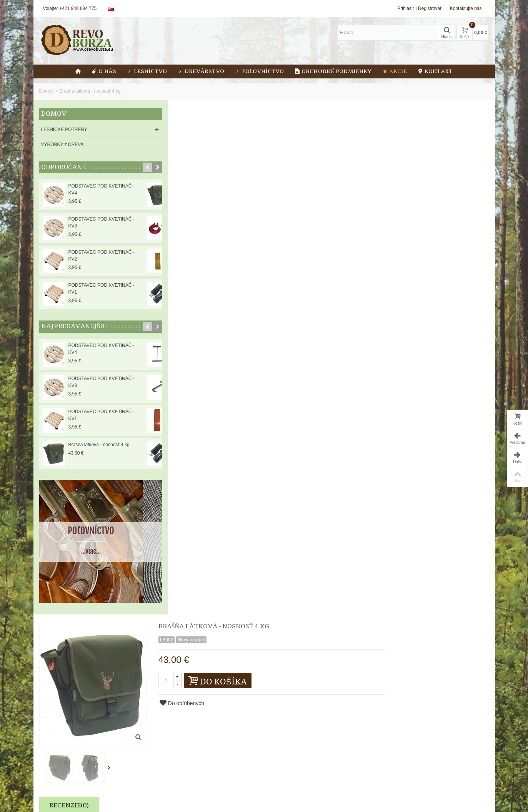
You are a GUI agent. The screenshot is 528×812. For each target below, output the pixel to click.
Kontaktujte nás (466, 8)
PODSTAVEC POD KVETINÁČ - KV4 (102, 189)
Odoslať (354, 780)
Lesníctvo (147, 71)
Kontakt (435, 71)
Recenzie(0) (184, 286)
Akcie (395, 71)
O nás (104, 71)
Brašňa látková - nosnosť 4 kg (99, 445)
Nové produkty (57, 775)
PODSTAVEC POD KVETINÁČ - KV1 (102, 289)
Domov (47, 91)
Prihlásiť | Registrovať (420, 8)
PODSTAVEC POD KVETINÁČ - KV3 (102, 223)
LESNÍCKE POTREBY (64, 130)
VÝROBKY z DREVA (62, 144)
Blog (162, 768)
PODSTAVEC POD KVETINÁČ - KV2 (102, 256)
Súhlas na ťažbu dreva (322, 419)
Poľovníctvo (260, 71)
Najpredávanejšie (74, 326)
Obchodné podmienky (333, 71)
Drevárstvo (201, 71)
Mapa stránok (171, 783)
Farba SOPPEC (456, 419)
